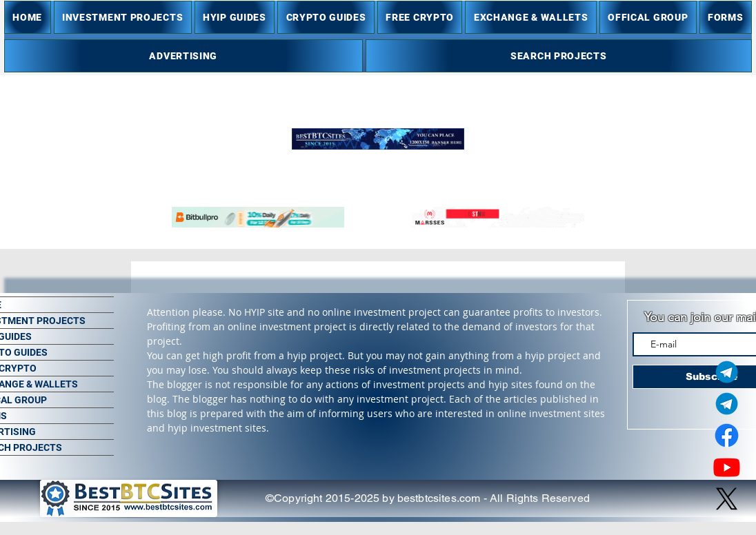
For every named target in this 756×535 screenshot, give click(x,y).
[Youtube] (727, 467)
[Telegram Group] (727, 404)
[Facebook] (727, 435)
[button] (123, 17)
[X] (727, 499)
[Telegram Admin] (727, 372)
